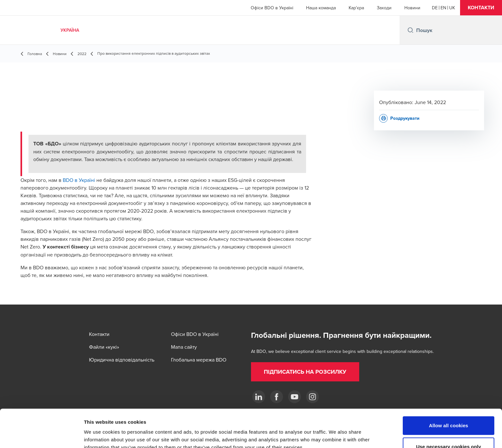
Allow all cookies (449, 390)
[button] (481, 8)
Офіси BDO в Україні (272, 8)
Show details (336, 435)
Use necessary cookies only (449, 411)
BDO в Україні (79, 180)
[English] (443, 8)
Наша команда (321, 8)
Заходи (384, 8)
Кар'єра (356, 8)
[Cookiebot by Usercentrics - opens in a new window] (41, 436)
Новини (412, 8)
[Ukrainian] (452, 8)
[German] (435, 8)
